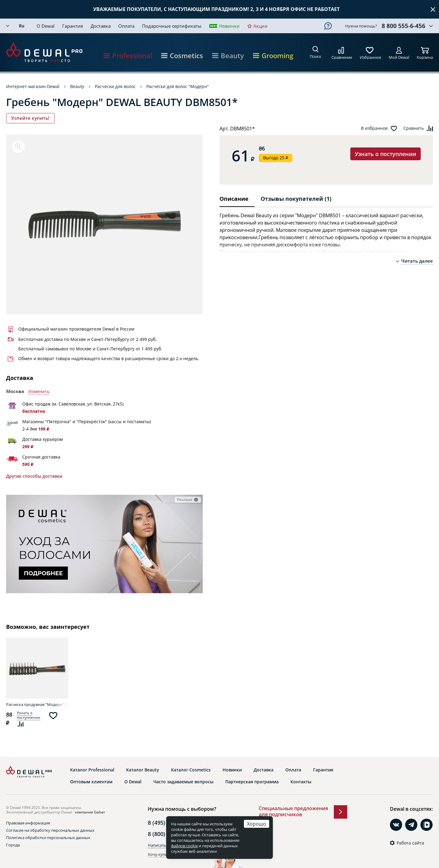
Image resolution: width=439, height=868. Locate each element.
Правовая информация (28, 823)
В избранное (374, 128)
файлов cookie (184, 846)
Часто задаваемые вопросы (183, 782)
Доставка (101, 26)
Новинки (229, 26)
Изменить (39, 391)
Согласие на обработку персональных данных (50, 830)
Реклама (185, 500)
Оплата (126, 26)
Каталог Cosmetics (191, 770)
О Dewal (46, 26)
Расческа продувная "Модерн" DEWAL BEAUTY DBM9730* (37, 704)
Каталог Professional (92, 770)
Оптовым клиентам (91, 782)
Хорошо (257, 824)
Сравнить (414, 128)
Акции (261, 26)
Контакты (301, 782)
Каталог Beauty (143, 770)
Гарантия (73, 26)
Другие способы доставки (34, 476)
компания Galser (90, 812)
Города (13, 845)
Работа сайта (410, 843)
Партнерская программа (252, 782)
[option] (104, 224)
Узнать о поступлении (385, 154)
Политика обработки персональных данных (48, 838)
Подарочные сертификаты (172, 26)
